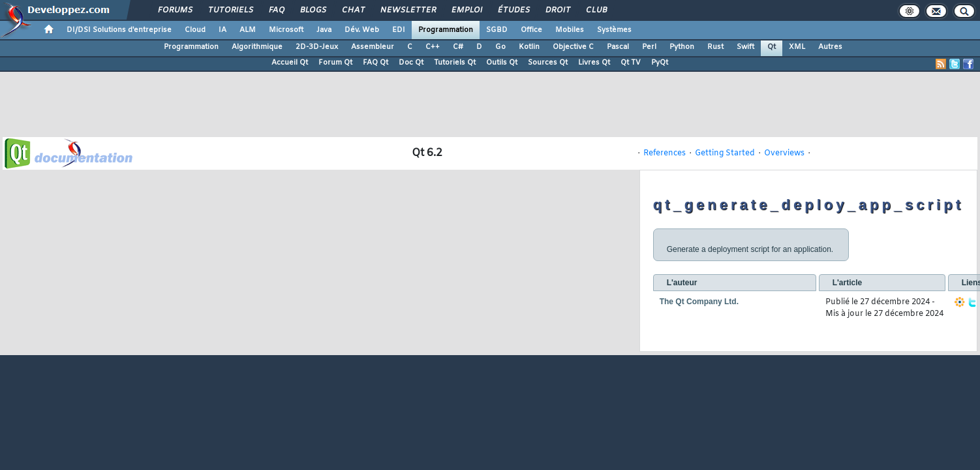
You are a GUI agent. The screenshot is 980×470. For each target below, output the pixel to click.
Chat (353, 10)
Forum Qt (335, 63)
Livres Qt (594, 63)
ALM (248, 30)
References (665, 153)
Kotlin (529, 47)
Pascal (618, 47)
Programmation (446, 30)
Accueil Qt (290, 63)
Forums (175, 10)
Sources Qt (548, 63)
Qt (772, 47)
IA (222, 30)
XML (797, 47)
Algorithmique (257, 47)
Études (513, 10)
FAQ (276, 10)
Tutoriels (230, 10)
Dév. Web (362, 30)
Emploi (466, 10)
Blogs (313, 10)
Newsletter (407, 10)
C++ (433, 47)
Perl (649, 47)
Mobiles (570, 30)
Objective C (573, 47)
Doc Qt (411, 63)
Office (531, 30)
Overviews (784, 153)
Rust (715, 47)
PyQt (660, 63)
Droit (557, 10)
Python (682, 47)
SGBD (497, 30)
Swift (745, 47)
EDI (399, 30)
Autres (830, 47)
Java (324, 30)
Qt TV (631, 63)
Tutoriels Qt (455, 63)
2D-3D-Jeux (317, 47)
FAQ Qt (375, 63)
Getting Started (725, 153)
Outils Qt (502, 63)
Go (500, 47)
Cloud (195, 30)
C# (458, 47)
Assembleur (373, 47)
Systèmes (614, 30)
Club (596, 10)
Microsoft (286, 30)
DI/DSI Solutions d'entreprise (119, 30)
